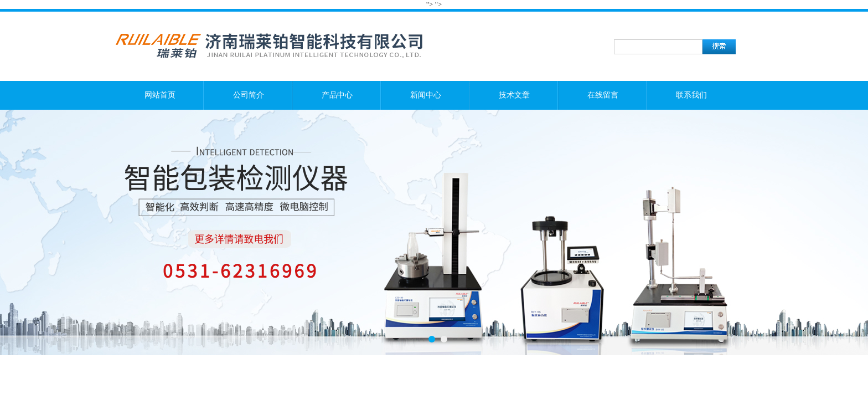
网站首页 (160, 95)
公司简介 (249, 95)
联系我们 (691, 95)
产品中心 (337, 95)
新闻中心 (426, 95)
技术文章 (514, 95)
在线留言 (603, 95)
